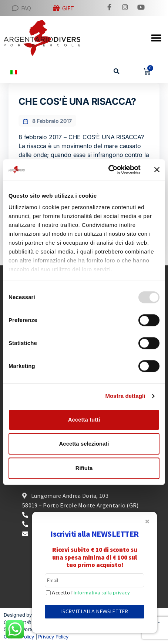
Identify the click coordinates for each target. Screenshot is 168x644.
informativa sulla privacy (102, 593)
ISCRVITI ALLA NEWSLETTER (95, 611)
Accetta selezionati (84, 444)
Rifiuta (84, 468)
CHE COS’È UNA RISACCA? (77, 101)
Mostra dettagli (125, 396)
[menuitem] (14, 72)
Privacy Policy (53, 637)
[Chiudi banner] (157, 170)
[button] (117, 72)
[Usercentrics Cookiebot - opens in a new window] (108, 170)
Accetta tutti (84, 420)
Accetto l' (90, 593)
